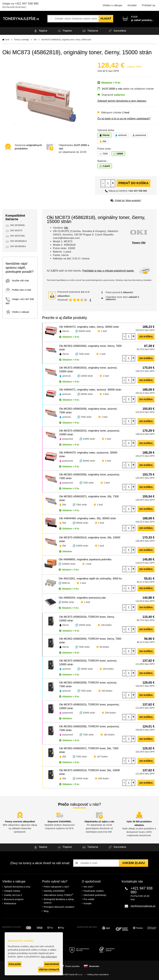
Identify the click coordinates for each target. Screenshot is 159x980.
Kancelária (119, 31)
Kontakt (132, 5)
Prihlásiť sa (149, 5)
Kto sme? (88, 887)
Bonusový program (14, 899)
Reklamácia (10, 903)
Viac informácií (49, 957)
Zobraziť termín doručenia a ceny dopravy (122, 101)
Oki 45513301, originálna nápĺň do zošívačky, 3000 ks (90, 579)
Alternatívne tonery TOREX (59, 895)
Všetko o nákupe (112, 5)
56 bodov (104, 647)
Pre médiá (89, 899)
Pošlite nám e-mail (18, 290)
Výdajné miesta (12, 891)
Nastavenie (52, 964)
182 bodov (109, 735)
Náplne (38, 31)
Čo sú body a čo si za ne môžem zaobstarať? (124, 119)
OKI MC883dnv (18, 246)
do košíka (146, 336)
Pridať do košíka (133, 183)
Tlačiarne (90, 31)
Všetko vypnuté (49, 969)
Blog (46, 911)
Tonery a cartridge (22, 40)
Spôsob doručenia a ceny (17, 887)
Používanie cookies (94, 891)
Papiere (64, 31)
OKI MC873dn (17, 236)
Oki (35, 40)
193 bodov (107, 691)
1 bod (104, 331)
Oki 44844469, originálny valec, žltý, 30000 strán (88, 518)
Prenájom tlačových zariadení (59, 907)
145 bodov (106, 625)
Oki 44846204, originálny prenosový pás (82, 598)
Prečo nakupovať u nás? (56, 887)
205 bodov (104, 778)
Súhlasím (15, 964)
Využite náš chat (17, 280)
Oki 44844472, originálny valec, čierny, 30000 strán (89, 327)
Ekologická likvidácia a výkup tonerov (59, 901)
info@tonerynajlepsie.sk (143, 906)
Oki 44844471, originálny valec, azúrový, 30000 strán (90, 390)
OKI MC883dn (17, 225)
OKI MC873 (16, 230)
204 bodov (108, 669)
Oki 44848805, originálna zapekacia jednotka (85, 559)
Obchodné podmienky (95, 895)
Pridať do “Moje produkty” (126, 200)
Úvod (7, 40)
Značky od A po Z (13, 895)
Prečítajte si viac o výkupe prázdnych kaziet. (108, 271)
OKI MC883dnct (18, 241)
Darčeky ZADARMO (54, 891)
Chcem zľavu (134, 863)
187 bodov (102, 756)
